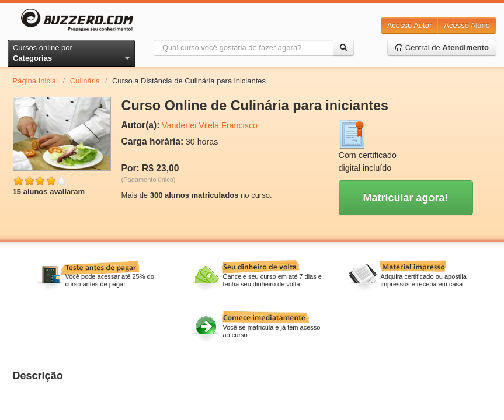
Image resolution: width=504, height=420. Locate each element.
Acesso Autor (410, 25)
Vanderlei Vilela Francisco (210, 125)
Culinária (85, 81)
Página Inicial (35, 81)
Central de (442, 48)
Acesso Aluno (467, 25)
